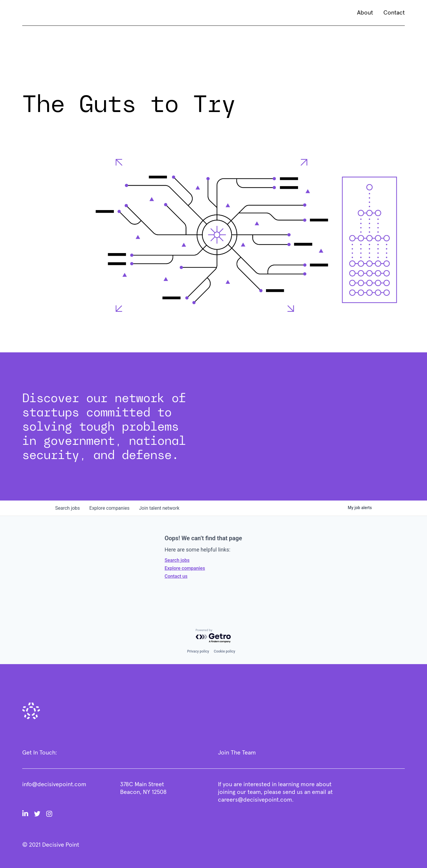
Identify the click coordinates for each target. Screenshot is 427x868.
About (365, 13)
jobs (67, 508)
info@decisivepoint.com (54, 784)
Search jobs (177, 560)
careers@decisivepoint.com (255, 800)
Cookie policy (224, 651)
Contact (394, 13)
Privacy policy (198, 651)
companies (109, 508)
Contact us (176, 576)
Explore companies (185, 568)
